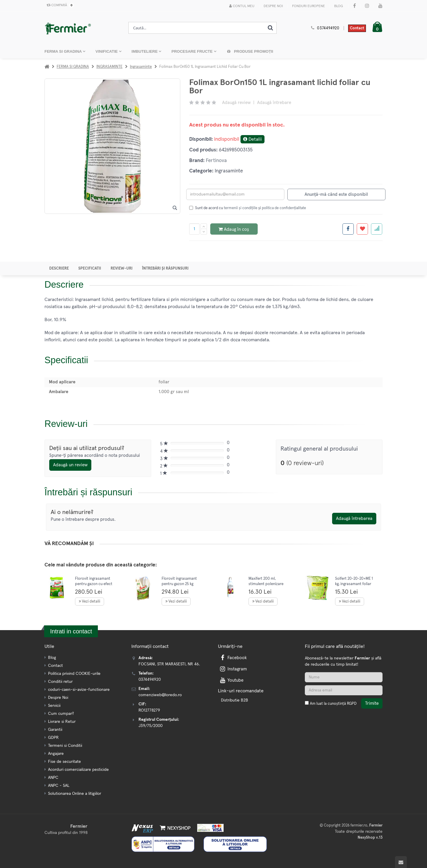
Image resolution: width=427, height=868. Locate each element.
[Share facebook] (348, 229)
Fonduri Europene (309, 6)
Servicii (54, 706)
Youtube (231, 680)
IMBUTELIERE (145, 51)
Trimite (372, 703)
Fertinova (216, 161)
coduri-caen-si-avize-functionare (79, 690)
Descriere (59, 269)
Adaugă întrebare (274, 103)
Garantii (55, 730)
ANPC (53, 778)
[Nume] (344, 677)
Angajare (56, 754)
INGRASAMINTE (109, 67)
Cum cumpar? (61, 714)
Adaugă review (236, 103)
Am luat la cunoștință (333, 704)
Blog (338, 6)
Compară (59, 5)
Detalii (252, 139)
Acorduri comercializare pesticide (78, 770)
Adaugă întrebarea (354, 519)
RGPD (352, 704)
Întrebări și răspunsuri (165, 269)
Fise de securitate (64, 762)
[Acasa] (47, 67)
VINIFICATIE (107, 51)
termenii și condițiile (241, 208)
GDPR (53, 738)
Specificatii (90, 269)
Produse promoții (250, 51)
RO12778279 (149, 710)
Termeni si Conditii (65, 746)
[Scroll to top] (401, 862)
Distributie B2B (235, 700)
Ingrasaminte (141, 67)
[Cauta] (270, 28)
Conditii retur (60, 682)
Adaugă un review (70, 465)
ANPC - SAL (59, 786)
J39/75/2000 (150, 726)
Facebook (233, 658)
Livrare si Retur (62, 722)
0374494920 (328, 28)
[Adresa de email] (344, 690)
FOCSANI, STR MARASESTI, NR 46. (169, 664)
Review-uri (122, 269)
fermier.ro (359, 825)
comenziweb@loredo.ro (160, 695)
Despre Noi (273, 6)
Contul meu (242, 6)
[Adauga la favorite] (362, 229)
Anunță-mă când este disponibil (336, 194)
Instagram (233, 669)
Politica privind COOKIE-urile (74, 674)
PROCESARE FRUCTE (192, 51)
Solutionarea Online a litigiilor (75, 794)
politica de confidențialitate (284, 208)
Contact (357, 28)
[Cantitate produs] (194, 229)
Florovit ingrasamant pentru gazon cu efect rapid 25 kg (94, 584)
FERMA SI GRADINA (64, 51)
